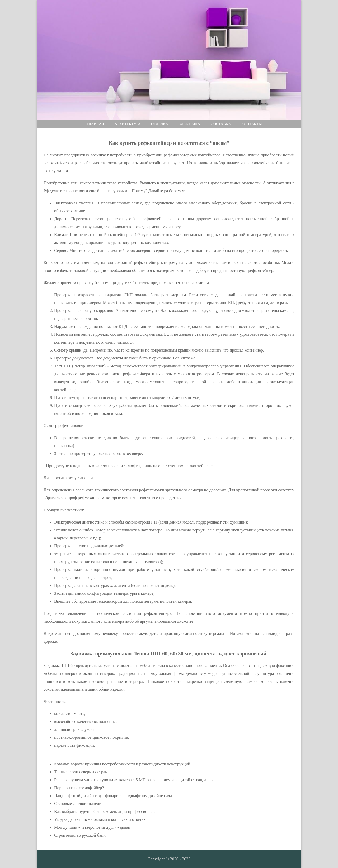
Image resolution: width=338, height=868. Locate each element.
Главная (95, 124)
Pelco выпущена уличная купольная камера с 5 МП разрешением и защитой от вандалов (133, 780)
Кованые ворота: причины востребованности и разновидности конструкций (122, 764)
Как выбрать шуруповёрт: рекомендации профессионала (105, 811)
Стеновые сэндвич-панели (78, 804)
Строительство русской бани (80, 835)
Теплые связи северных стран (81, 772)
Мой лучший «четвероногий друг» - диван (92, 827)
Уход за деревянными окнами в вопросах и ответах (100, 819)
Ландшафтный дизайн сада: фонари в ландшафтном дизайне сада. (114, 796)
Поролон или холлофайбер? (79, 788)
